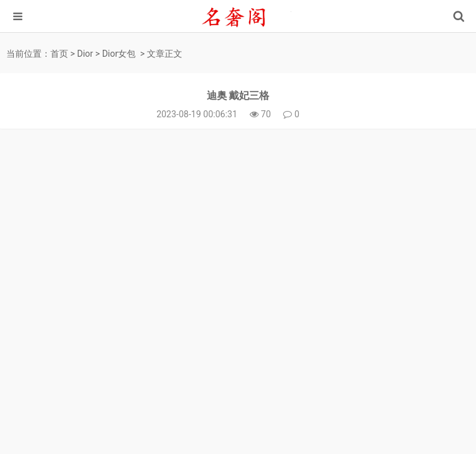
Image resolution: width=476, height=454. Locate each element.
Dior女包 (119, 54)
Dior (85, 54)
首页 (59, 54)
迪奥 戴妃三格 (238, 96)
